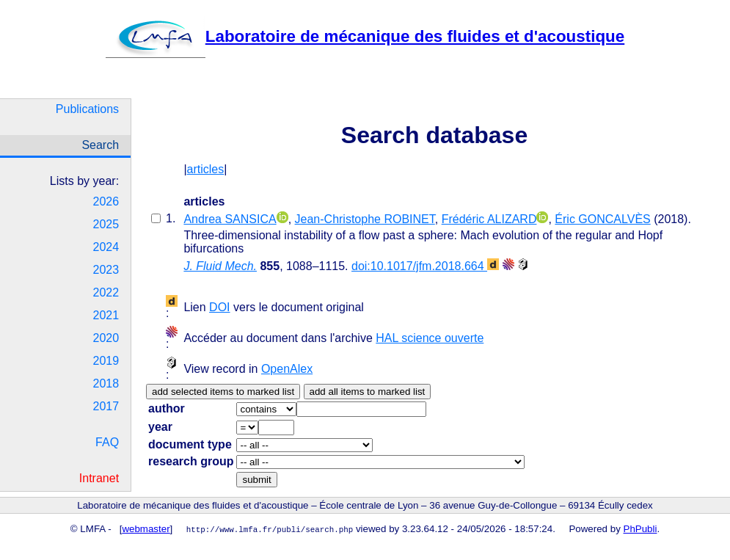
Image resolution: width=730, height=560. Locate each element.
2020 (106, 338)
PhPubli (640, 529)
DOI (219, 307)
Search (100, 145)
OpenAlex (287, 369)
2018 (106, 383)
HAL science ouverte (430, 338)
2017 (106, 406)
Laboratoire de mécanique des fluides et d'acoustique (365, 36)
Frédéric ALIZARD (489, 219)
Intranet (99, 478)
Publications (87, 109)
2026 (106, 201)
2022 (106, 292)
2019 (106, 361)
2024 (106, 247)
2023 (106, 270)
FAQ (107, 442)
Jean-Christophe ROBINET (365, 219)
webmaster (146, 529)
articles (206, 169)
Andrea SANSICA (230, 219)
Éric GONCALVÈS (602, 219)
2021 (106, 315)
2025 (106, 224)
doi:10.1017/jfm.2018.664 (425, 266)
